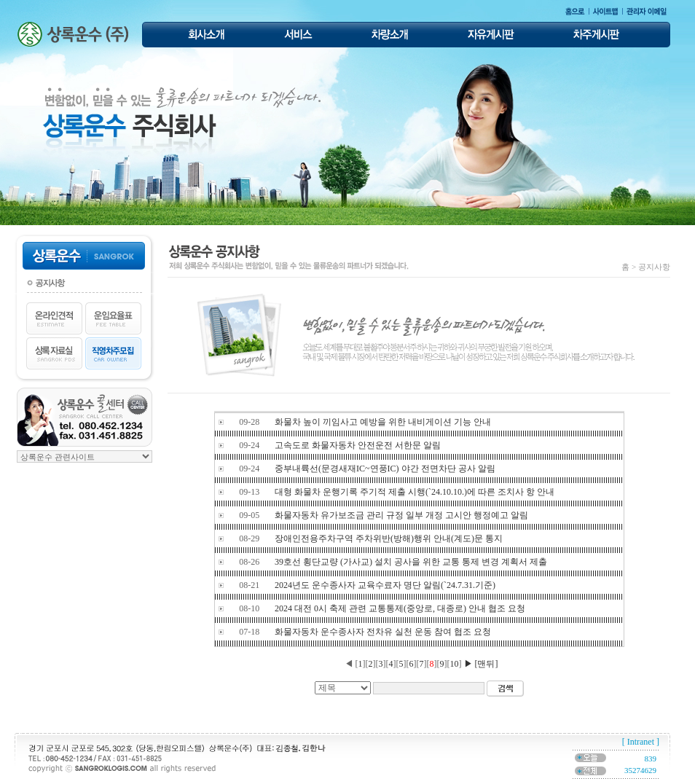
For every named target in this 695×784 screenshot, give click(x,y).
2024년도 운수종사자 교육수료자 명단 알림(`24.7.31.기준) (385, 585)
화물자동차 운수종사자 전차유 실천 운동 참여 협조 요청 (383, 632)
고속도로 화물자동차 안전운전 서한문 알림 (358, 445)
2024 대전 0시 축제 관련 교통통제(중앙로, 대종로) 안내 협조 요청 (400, 608)
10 (455, 664)
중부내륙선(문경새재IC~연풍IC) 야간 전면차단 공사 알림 (385, 469)
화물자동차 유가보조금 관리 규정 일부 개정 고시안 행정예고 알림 (401, 515)
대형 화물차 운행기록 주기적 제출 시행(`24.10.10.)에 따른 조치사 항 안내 (415, 492)
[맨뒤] (487, 664)
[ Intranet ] (641, 742)
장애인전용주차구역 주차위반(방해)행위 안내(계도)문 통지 (389, 538)
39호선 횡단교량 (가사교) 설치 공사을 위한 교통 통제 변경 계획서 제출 (411, 562)
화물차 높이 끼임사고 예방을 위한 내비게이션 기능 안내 (383, 422)
